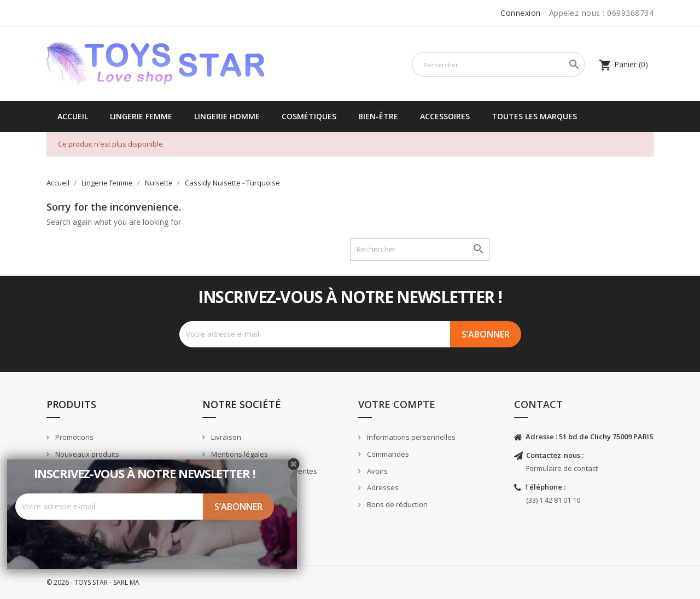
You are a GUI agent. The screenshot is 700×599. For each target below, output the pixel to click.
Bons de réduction (396, 504)
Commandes (387, 454)
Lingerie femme (141, 116)
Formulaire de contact (562, 468)
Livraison (225, 437)
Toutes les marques (534, 116)
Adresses (382, 487)
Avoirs (377, 471)
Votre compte (397, 404)
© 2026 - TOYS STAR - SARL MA (93, 582)
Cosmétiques (309, 116)
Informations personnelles (410, 437)
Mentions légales (239, 454)
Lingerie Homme (227, 116)
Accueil (73, 116)
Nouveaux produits (86, 454)
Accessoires (445, 116)
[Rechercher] (498, 64)
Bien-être (378, 116)
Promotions (74, 437)
